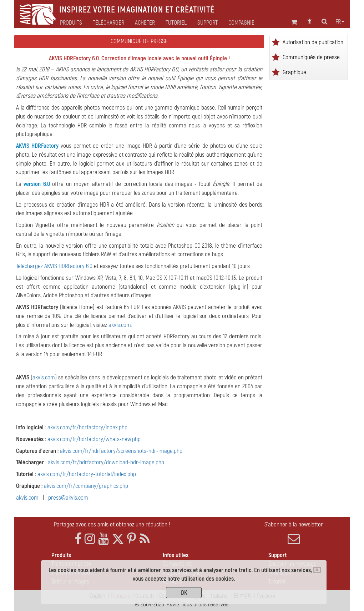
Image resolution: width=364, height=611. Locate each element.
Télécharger (108, 23)
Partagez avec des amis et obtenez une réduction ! (112, 524)
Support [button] (208, 23)
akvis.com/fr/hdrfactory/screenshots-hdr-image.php (121, 451)
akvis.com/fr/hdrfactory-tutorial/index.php (87, 474)
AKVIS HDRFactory (37, 146)
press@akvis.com (68, 498)
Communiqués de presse (311, 57)
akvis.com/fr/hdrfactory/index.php (87, 427)
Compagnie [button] (241, 23)
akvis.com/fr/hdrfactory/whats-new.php (94, 439)
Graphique (294, 72)
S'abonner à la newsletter (294, 533)
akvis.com (120, 325)
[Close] (317, 570)
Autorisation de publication (313, 42)
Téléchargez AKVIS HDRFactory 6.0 (54, 266)
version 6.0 (37, 184)
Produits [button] (71, 23)
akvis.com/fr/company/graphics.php (86, 486)
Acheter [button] (145, 23)
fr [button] (340, 22)
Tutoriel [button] (176, 23)
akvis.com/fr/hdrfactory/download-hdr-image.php (106, 462)
